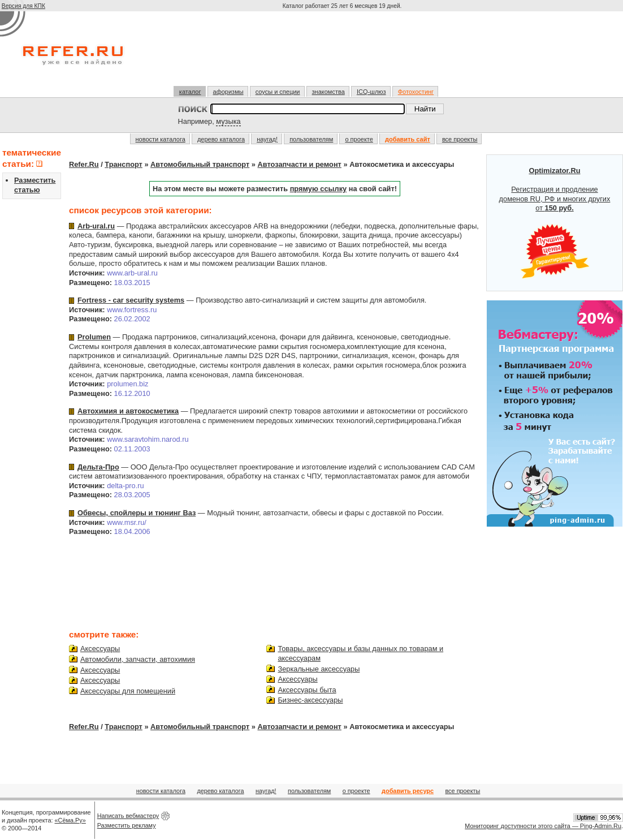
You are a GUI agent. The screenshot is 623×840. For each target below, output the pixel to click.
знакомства (328, 92)
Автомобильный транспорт (200, 164)
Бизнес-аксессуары (310, 700)
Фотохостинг (416, 92)
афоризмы (228, 92)
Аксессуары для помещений (128, 691)
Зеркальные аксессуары (319, 669)
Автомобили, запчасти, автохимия (138, 659)
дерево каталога (221, 139)
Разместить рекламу (127, 825)
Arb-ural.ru (96, 226)
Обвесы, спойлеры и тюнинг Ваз (137, 513)
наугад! (267, 139)
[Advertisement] (343, 53)
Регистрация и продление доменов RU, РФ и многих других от (555, 223)
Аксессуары (100, 649)
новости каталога (161, 139)
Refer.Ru (84, 164)
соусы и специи (278, 92)
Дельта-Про (98, 467)
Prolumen (94, 337)
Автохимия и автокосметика (128, 411)
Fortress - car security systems (131, 300)
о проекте (359, 139)
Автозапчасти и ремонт (300, 164)
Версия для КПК (23, 6)
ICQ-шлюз (371, 92)
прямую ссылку (319, 189)
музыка (228, 121)
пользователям (311, 139)
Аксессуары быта (307, 690)
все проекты (460, 139)
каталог (190, 92)
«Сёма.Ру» (70, 820)
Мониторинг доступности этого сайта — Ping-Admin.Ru (543, 826)
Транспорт (124, 164)
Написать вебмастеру (128, 816)
